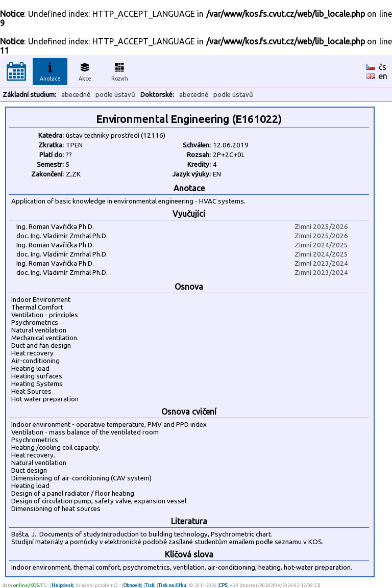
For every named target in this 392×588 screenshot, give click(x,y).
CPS (223, 585)
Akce (85, 70)
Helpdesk (62, 585)
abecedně (76, 95)
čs (383, 67)
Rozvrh (120, 70)
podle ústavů (115, 95)
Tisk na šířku (172, 585)
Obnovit (132, 585)
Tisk (150, 585)
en (383, 76)
